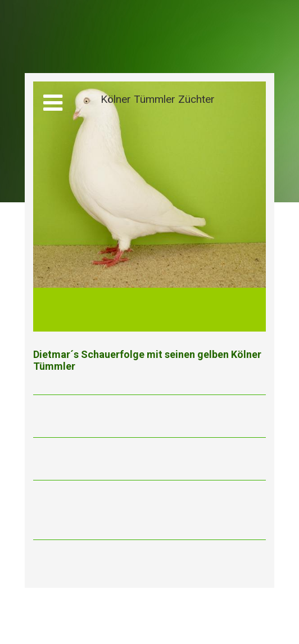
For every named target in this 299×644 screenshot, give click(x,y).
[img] (149, 207)
